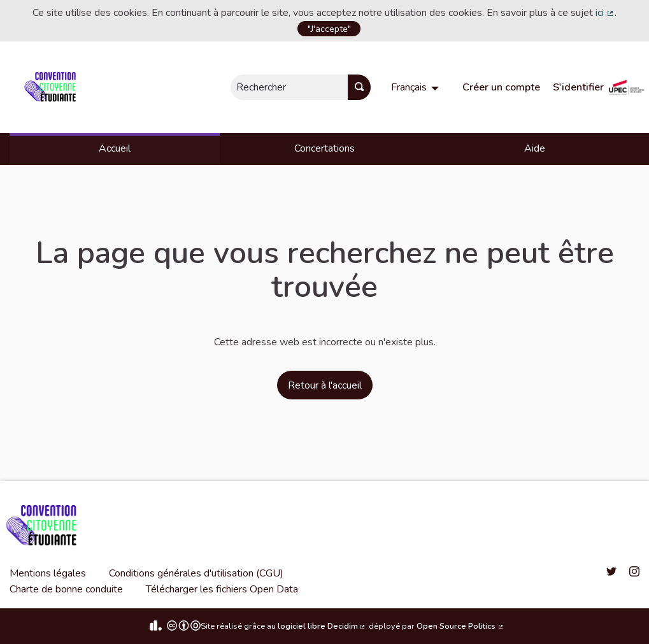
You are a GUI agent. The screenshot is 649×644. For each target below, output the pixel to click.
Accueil (115, 148)
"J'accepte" (329, 29)
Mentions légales (48, 573)
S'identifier (578, 87)
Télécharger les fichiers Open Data (222, 589)
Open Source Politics (460, 626)
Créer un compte (501, 87)
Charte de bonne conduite (66, 589)
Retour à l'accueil (325, 385)
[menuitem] (417, 87)
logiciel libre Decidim (322, 626)
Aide (535, 148)
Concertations (324, 148)
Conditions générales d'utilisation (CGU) (196, 573)
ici (605, 13)
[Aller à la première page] (53, 87)
